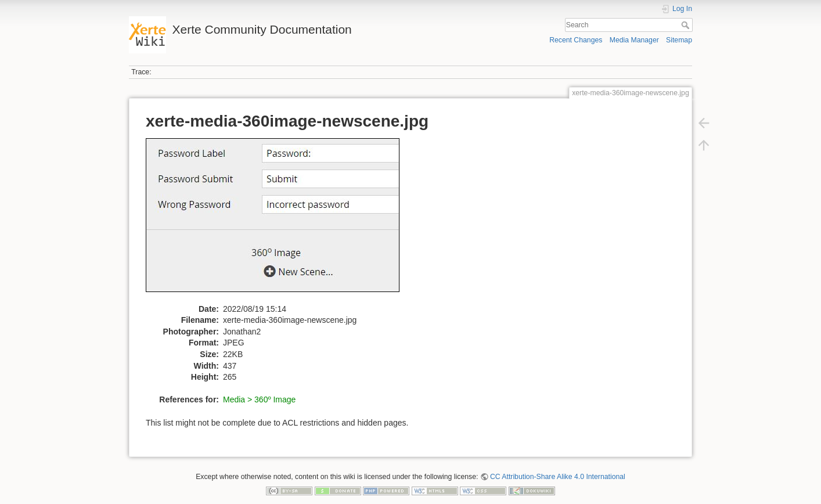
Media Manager (634, 40)
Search (687, 25)
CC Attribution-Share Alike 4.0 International (558, 477)
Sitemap (679, 40)
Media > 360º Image (259, 399)
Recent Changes (576, 40)
